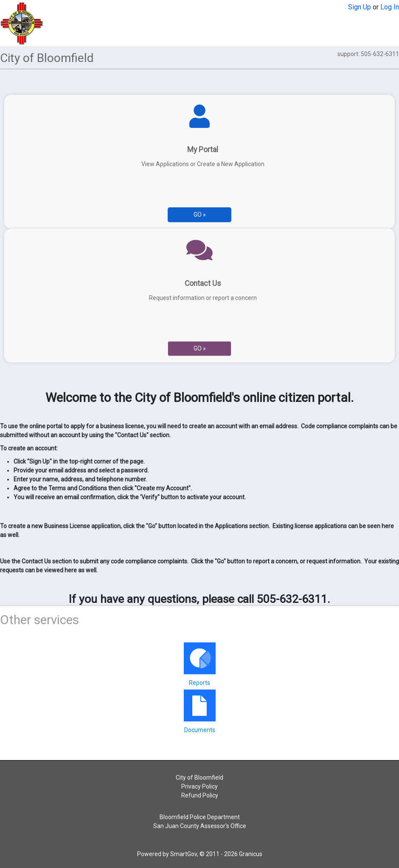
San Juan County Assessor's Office (200, 826)
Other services (39, 620)
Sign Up (360, 7)
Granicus (251, 854)
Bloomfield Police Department (200, 817)
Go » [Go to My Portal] (200, 215)
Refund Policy (200, 795)
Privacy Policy (199, 786)
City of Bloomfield (199, 778)
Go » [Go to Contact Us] (200, 348)
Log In (390, 7)
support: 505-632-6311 (368, 54)
